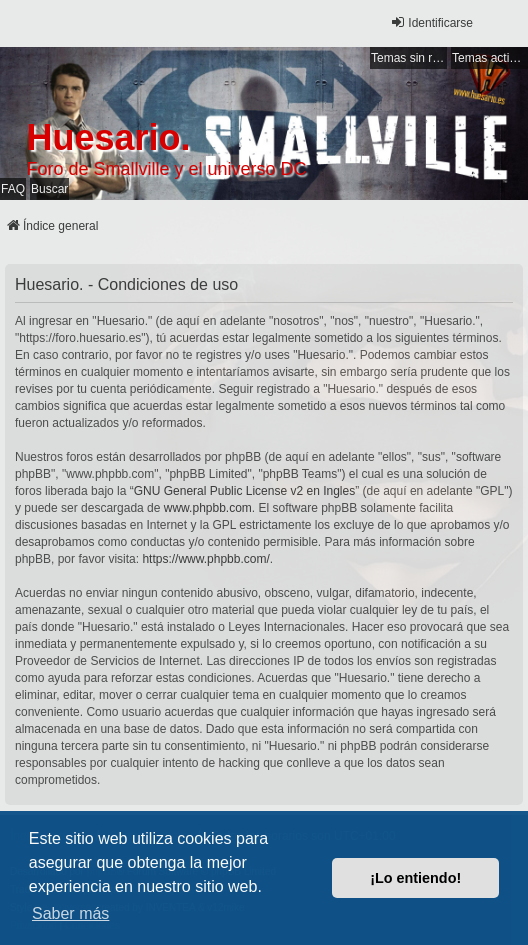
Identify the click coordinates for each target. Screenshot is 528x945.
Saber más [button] (70, 913)
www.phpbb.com (208, 508)
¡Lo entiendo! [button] (415, 878)
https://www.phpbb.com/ (205, 559)
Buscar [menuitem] (49, 189)
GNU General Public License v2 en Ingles (244, 491)
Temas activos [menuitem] (490, 58)
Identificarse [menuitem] (431, 22)
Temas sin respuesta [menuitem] (409, 58)
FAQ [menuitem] (13, 189)
